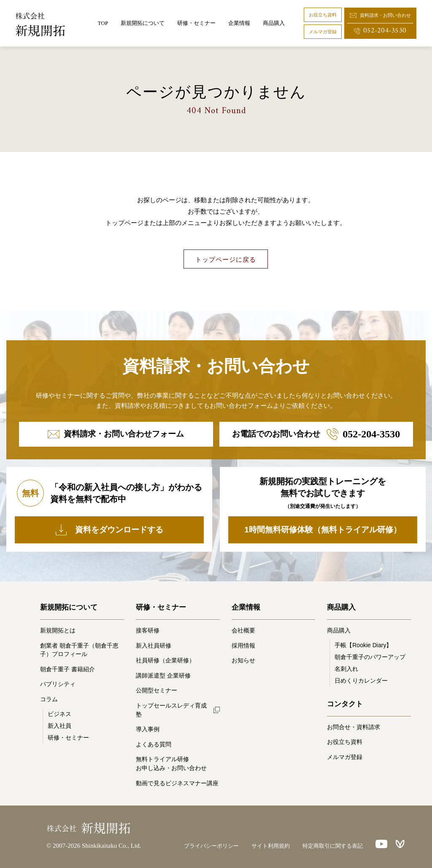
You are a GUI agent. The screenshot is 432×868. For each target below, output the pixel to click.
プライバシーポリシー (211, 846)
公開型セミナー (157, 690)
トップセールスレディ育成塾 (171, 710)
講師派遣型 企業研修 (163, 675)
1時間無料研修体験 (323, 530)
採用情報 (243, 646)
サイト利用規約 (271, 846)
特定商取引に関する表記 (333, 846)
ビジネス (59, 714)
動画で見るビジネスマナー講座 (177, 783)
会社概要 (243, 630)
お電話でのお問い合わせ (316, 434)
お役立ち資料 (323, 15)
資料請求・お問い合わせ (380, 15)
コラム (49, 699)
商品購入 (274, 23)
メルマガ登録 (323, 32)
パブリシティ (58, 684)
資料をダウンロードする (109, 530)
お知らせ (243, 660)
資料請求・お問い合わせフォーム (116, 434)
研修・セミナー (68, 738)
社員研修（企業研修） (165, 660)
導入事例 (148, 729)
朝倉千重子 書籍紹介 (67, 669)
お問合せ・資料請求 (354, 727)
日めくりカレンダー (361, 681)
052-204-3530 (380, 31)
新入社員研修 (154, 646)
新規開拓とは (58, 630)
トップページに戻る (226, 259)
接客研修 (148, 630)
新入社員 (59, 726)
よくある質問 (154, 744)
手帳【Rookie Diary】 (363, 645)
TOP (103, 23)
